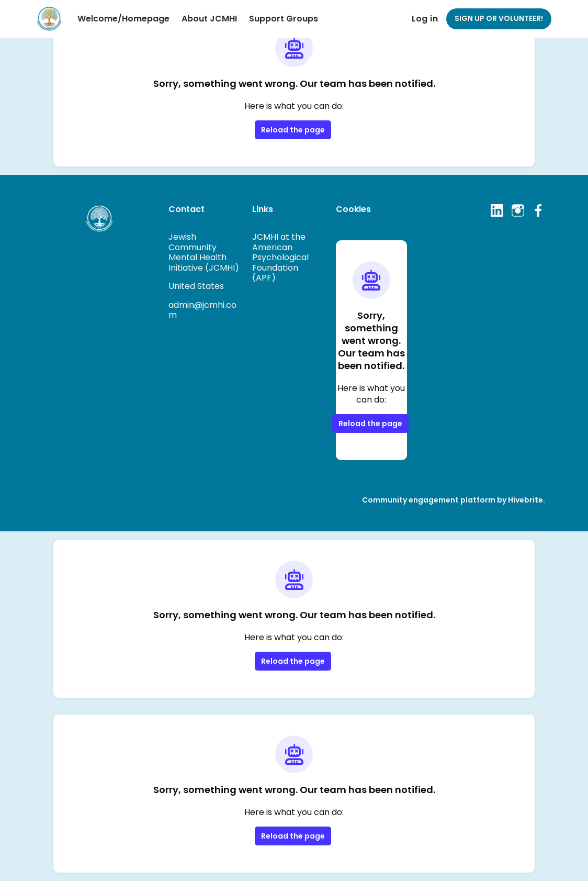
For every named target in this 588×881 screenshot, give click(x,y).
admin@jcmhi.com (202, 310)
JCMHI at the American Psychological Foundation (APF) (280, 257)
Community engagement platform (429, 500)
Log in (425, 19)
